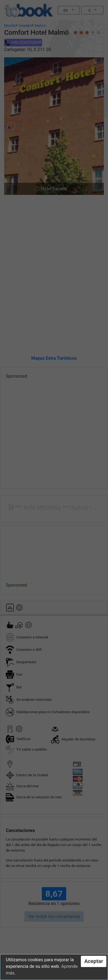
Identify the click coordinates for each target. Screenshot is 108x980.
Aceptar (94, 961)
